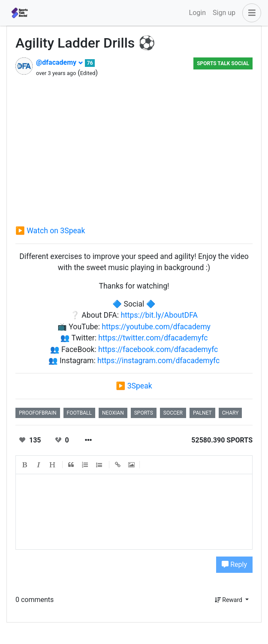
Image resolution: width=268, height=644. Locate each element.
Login (197, 13)
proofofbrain (38, 413)
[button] (250, 13)
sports (144, 413)
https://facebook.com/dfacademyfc (158, 349)
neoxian (113, 413)
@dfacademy (60, 62)
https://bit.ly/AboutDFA (159, 315)
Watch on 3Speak (56, 231)
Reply (234, 564)
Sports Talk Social (223, 63)
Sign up (224, 13)
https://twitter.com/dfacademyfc (153, 338)
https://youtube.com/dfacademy (156, 327)
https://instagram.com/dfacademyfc (158, 361)
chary (230, 413)
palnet (202, 413)
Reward (229, 600)
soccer (173, 413)
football (79, 413)
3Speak (140, 386)
